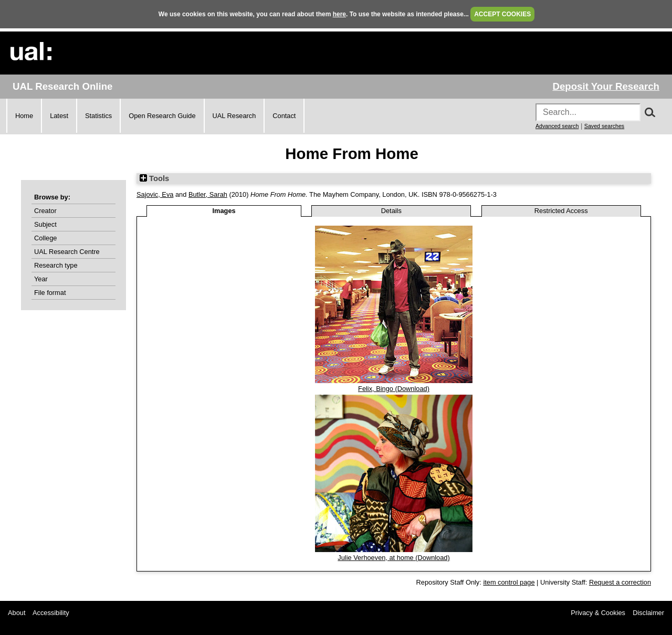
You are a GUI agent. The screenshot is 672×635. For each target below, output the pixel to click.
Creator (45, 211)
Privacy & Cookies (598, 613)
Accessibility (51, 613)
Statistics (98, 116)
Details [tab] (391, 211)
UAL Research (234, 116)
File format (50, 293)
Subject (45, 224)
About (17, 613)
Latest (59, 116)
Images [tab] (224, 211)
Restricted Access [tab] (561, 211)
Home (24, 116)
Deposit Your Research (606, 86)
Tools (154, 178)
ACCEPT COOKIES (502, 14)
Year (41, 279)
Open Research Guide (162, 116)
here (339, 14)
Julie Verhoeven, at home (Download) (393, 558)
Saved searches (604, 126)
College (45, 238)
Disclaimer (648, 613)
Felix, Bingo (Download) (394, 389)
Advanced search (557, 126)
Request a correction (620, 582)
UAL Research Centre (67, 252)
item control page (509, 582)
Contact (284, 116)
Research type (56, 265)
